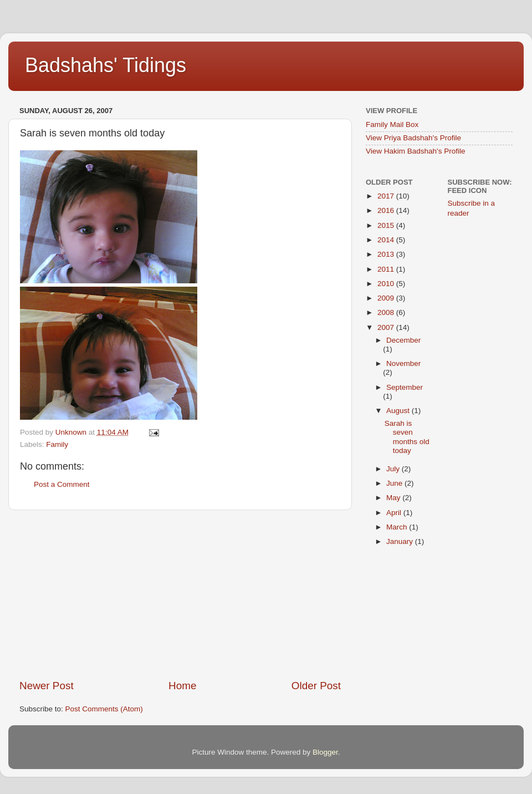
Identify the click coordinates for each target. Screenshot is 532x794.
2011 (387, 269)
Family (57, 444)
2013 (387, 254)
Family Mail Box (392, 124)
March (398, 527)
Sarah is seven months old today (407, 437)
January (401, 541)
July (394, 469)
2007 (387, 327)
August (399, 411)
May (394, 498)
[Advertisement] (180, 594)
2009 (387, 298)
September (405, 387)
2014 (387, 240)
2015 (387, 225)
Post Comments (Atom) (104, 709)
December (403, 340)
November (403, 363)
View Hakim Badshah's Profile (415, 151)
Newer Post (47, 686)
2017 (387, 196)
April (395, 513)
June (395, 483)
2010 (387, 284)
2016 (387, 210)
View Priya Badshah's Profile (413, 138)
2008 (387, 312)
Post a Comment (62, 484)
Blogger (325, 752)
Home (182, 686)
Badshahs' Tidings (106, 65)
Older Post (316, 686)
